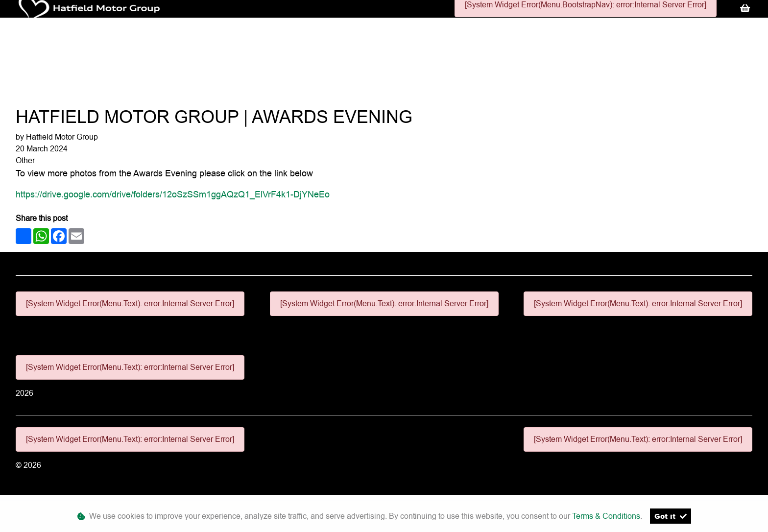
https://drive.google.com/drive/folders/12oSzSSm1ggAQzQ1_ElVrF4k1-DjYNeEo (173, 194)
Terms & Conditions (606, 516)
